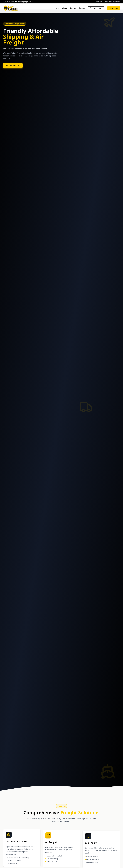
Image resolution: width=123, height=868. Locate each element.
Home (57, 8)
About (65, 8)
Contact (82, 8)
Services (73, 8)
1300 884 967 (96, 8)
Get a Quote (114, 8)
